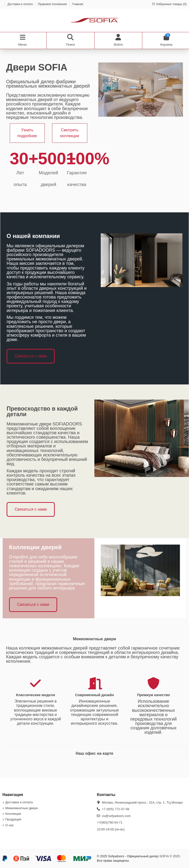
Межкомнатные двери (22, 808)
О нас (10, 825)
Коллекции (13, 814)
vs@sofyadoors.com (116, 816)
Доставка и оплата (20, 4)
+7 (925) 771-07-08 (116, 809)
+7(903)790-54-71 (110, 822)
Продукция (13, 819)
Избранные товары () (169, 4)
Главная (78, 4)
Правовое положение (53, 4)
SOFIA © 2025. (170, 856)
